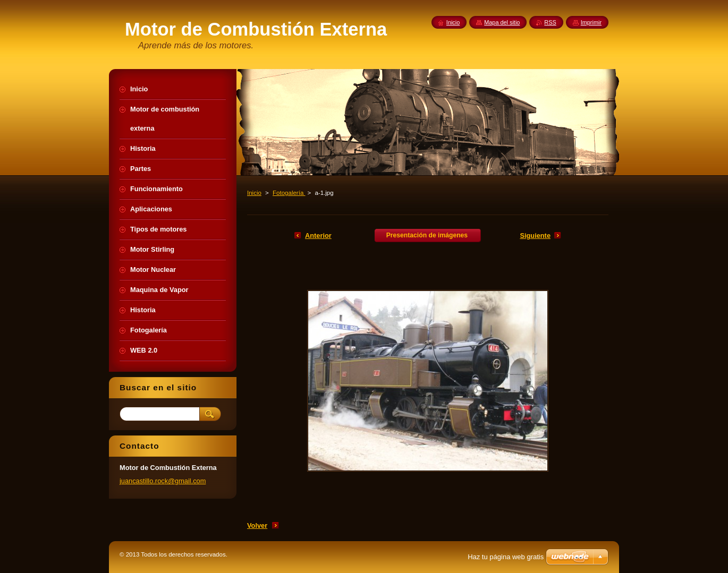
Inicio (254, 193)
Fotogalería (289, 193)
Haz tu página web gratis (506, 557)
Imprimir (591, 22)
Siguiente (535, 236)
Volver (257, 525)
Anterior (318, 236)
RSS (550, 22)
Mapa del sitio (502, 22)
